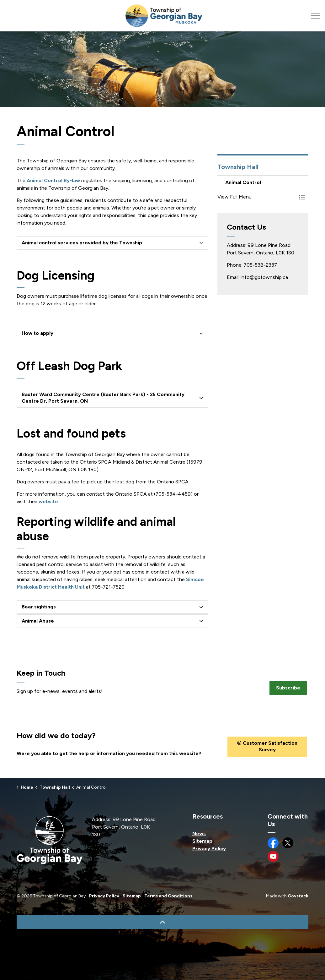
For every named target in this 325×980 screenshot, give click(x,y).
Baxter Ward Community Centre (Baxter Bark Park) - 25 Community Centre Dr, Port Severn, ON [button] (103, 398)
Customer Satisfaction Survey (267, 747)
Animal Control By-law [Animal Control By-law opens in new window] (53, 180)
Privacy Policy (209, 849)
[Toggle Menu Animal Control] (302, 197)
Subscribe (288, 688)
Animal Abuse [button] (38, 621)
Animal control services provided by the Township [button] (82, 243)
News (199, 833)
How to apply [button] (37, 333)
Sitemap (202, 841)
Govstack (298, 896)
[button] (257, 197)
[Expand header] (316, 16)
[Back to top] (162, 922)
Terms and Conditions (168, 896)
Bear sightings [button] (39, 607)
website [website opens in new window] (48, 501)
